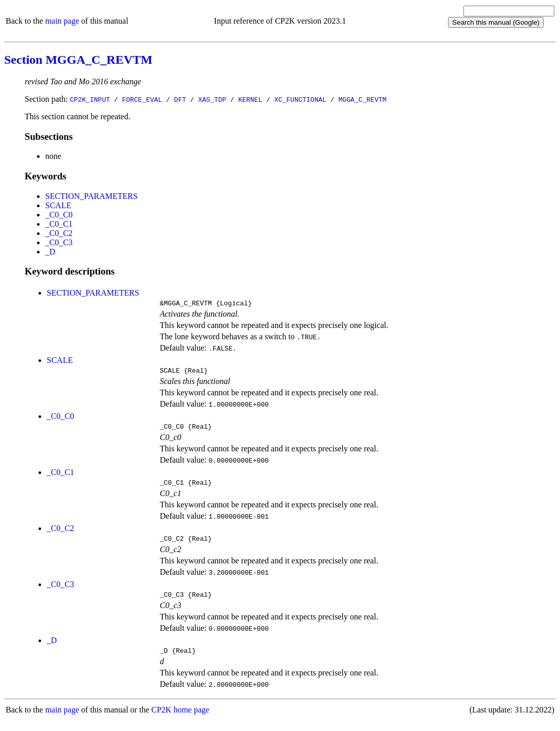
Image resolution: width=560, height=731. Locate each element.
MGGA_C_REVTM (363, 99)
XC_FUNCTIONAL (300, 99)
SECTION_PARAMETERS (91, 196)
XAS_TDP (212, 99)
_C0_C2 (59, 233)
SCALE (58, 205)
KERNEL (250, 99)
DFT (180, 99)
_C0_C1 (59, 224)
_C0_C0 (59, 215)
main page (62, 21)
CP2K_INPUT (90, 99)
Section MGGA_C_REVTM (78, 60)
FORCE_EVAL (142, 99)
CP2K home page (181, 720)
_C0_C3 (59, 242)
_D (50, 252)
